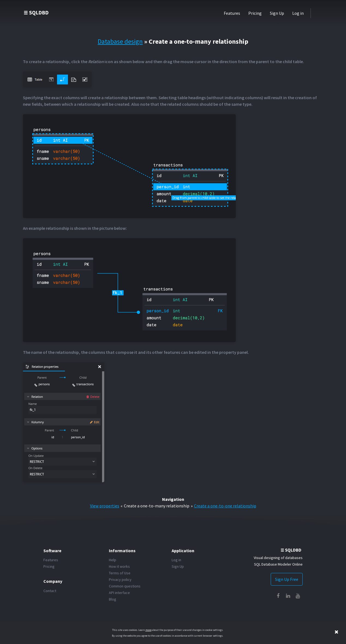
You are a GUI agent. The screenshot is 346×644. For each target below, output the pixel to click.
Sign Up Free (287, 579)
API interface (119, 593)
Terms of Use (120, 573)
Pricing (255, 13)
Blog (113, 599)
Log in (298, 13)
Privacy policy (120, 580)
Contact (50, 591)
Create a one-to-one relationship (225, 506)
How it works (119, 566)
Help (113, 560)
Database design (120, 41)
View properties (105, 506)
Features (232, 13)
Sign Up (277, 13)
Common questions (125, 586)
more (148, 630)
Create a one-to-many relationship (157, 506)
